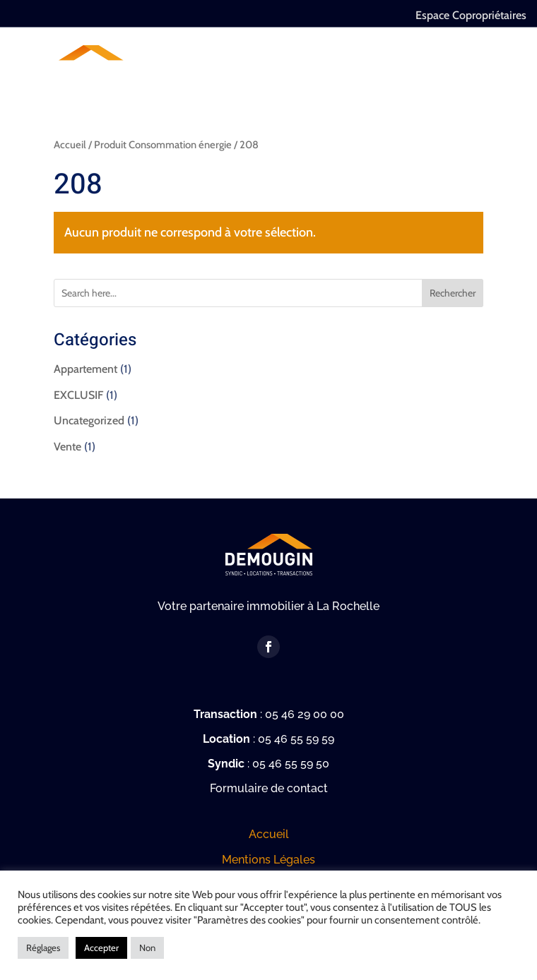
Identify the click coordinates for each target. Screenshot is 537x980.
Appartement (85, 369)
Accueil (70, 145)
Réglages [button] (43, 948)
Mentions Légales (268, 860)
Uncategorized (89, 420)
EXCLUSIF (78, 395)
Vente (67, 447)
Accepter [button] (101, 948)
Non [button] (147, 948)
